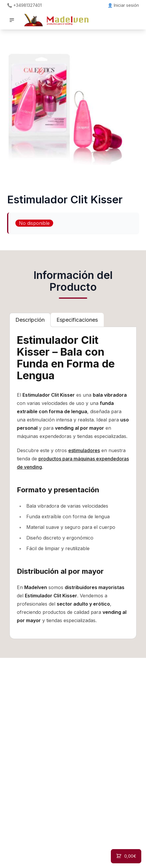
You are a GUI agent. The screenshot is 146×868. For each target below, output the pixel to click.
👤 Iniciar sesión (123, 5)
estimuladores (84, 450)
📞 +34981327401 (24, 5)
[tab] (30, 320)
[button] (12, 20)
